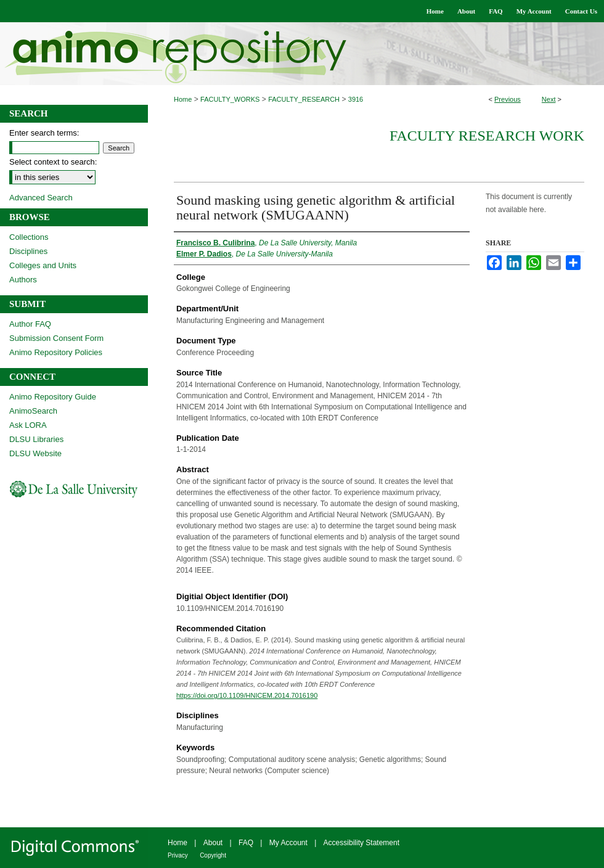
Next (549, 99)
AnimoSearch (33, 411)
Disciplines (28, 251)
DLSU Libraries (36, 439)
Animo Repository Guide (53, 397)
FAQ (246, 843)
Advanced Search (41, 198)
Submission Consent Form (56, 338)
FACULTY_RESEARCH (304, 99)
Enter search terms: (44, 133)
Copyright (213, 855)
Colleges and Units (43, 265)
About (213, 843)
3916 (356, 99)
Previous (508, 99)
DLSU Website (35, 453)
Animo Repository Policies (56, 352)
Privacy (178, 855)
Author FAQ (30, 324)
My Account (288, 843)
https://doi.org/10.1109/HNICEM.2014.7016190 (247, 695)
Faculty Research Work (487, 136)
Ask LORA (28, 425)
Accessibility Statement (361, 843)
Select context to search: (53, 162)
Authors (23, 280)
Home (183, 99)
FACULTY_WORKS (230, 99)
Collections (29, 237)
